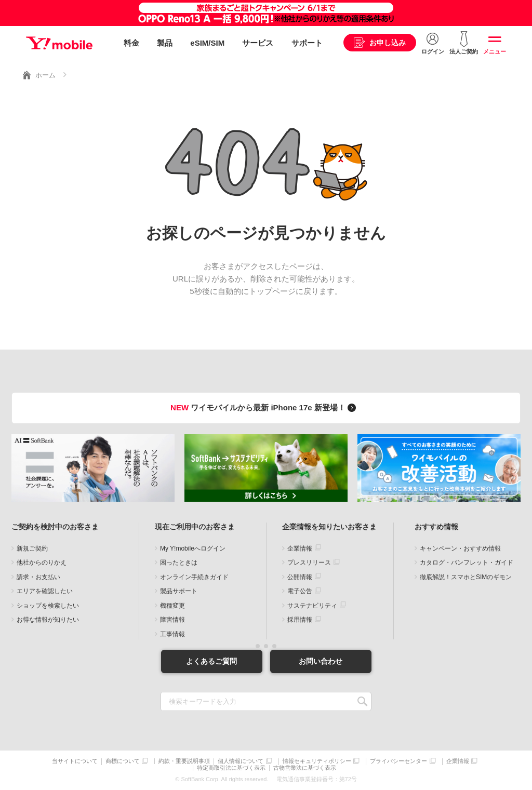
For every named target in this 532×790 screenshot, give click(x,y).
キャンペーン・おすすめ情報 (460, 548)
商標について (123, 761)
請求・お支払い (38, 577)
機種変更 (172, 606)
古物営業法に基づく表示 (305, 768)
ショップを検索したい (48, 606)
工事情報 (172, 634)
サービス (258, 43)
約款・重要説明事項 (184, 761)
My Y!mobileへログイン (193, 548)
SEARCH (362, 701)
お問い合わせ (321, 661)
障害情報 (172, 620)
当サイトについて (75, 761)
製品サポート (179, 591)
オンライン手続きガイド (194, 577)
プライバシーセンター (398, 761)
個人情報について (241, 761)
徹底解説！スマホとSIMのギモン (466, 577)
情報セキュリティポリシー (317, 761)
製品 (165, 43)
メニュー (495, 51)
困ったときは (179, 563)
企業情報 (300, 548)
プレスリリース (309, 563)
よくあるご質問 (211, 661)
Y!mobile (59, 43)
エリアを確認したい (45, 591)
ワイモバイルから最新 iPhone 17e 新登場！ (265, 407)
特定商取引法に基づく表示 (231, 768)
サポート (307, 43)
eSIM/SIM (207, 43)
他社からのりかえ (42, 563)
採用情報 (300, 620)
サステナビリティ (312, 606)
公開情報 (300, 577)
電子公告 (300, 591)
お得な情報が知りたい (48, 620)
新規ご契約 (32, 548)
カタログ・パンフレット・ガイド (467, 563)
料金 (131, 43)
